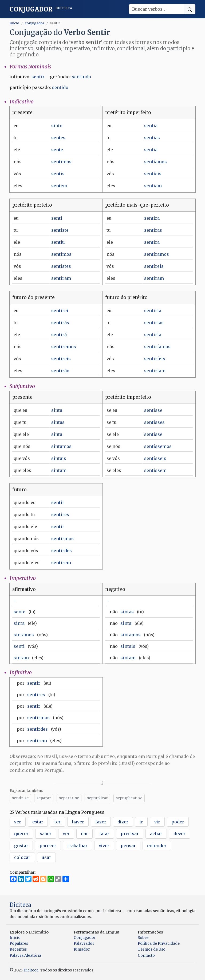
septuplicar (97, 798)
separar (44, 798)
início (14, 23)
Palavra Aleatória (25, 956)
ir (141, 822)
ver (66, 834)
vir (157, 822)
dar (84, 834)
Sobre (143, 938)
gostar (21, 846)
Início (15, 938)
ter (58, 822)
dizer (123, 822)
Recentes (18, 949)
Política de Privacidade (159, 944)
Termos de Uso (152, 949)
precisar (130, 834)
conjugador (35, 23)
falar (104, 834)
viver (104, 846)
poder (178, 822)
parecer (48, 846)
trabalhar (78, 846)
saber (46, 834)
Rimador (82, 949)
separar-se (69, 798)
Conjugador (41, 9)
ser (18, 822)
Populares (19, 944)
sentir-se (20, 798)
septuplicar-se (129, 798)
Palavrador (84, 944)
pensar (128, 846)
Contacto (146, 956)
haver (78, 822)
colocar (22, 857)
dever (180, 834)
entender (157, 846)
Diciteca (20, 905)
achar (156, 834)
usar (46, 857)
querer (21, 834)
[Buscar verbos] (157, 9)
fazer (101, 822)
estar (38, 822)
